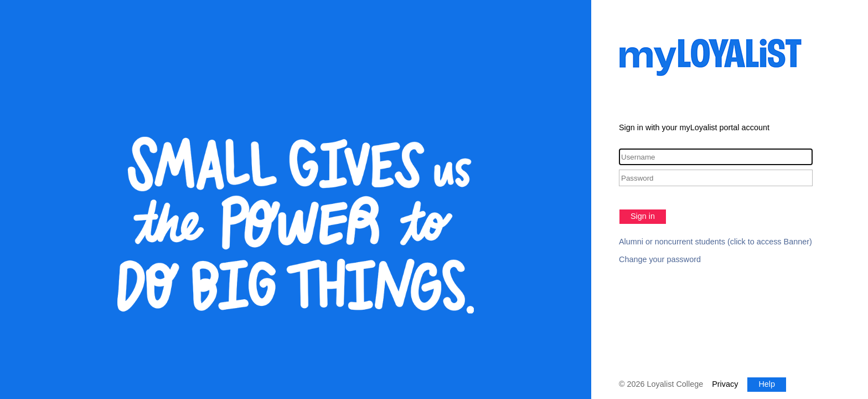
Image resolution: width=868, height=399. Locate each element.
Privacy (725, 384)
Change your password (660, 259)
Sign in (643, 216)
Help (767, 384)
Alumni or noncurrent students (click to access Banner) (715, 242)
